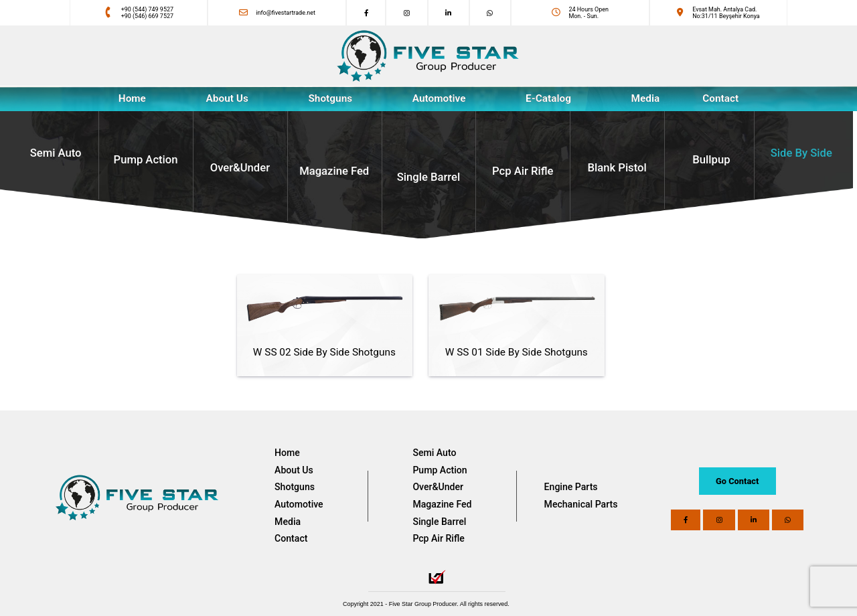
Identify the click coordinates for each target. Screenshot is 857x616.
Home (287, 453)
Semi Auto (434, 453)
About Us (227, 98)
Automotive (299, 504)
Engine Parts (571, 487)
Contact (291, 538)
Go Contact (737, 481)
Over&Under (438, 487)
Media (288, 522)
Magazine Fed (442, 504)
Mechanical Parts (581, 504)
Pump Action (440, 470)
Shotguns (295, 487)
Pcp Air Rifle (438, 538)
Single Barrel (439, 522)
